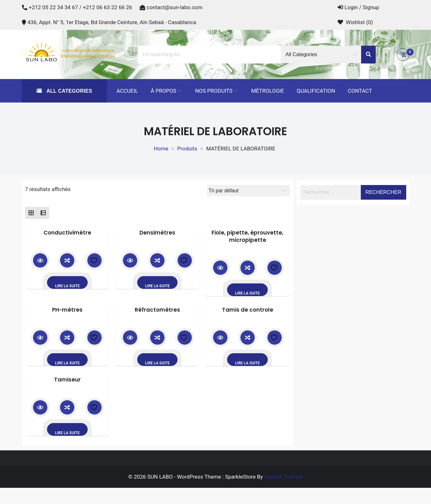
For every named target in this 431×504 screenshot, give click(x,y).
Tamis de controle (248, 310)
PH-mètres (67, 310)
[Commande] (249, 191)
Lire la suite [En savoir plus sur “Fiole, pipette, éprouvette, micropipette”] (247, 293)
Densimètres (157, 233)
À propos (163, 91)
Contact (360, 91)
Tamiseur (67, 380)
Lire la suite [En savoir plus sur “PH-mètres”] (67, 363)
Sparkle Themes (284, 477)
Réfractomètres (157, 310)
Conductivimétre (67, 233)
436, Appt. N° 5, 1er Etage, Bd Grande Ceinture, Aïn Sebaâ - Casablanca (112, 22)
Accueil (127, 91)
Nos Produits (214, 91)
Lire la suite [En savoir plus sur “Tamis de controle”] (247, 363)
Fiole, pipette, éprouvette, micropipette (247, 236)
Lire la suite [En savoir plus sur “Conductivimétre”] (67, 286)
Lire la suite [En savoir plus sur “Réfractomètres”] (158, 363)
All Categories (68, 91)
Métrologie (268, 91)
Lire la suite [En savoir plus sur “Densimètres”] (158, 286)
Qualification (316, 91)
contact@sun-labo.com (175, 7)
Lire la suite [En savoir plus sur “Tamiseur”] (67, 433)
